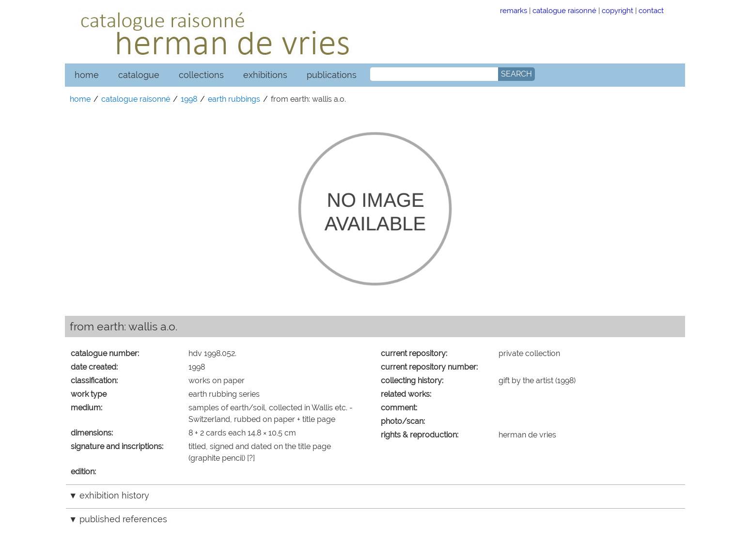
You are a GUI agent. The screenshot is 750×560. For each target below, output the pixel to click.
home (87, 75)
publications (332, 75)
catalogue (139, 75)
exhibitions (265, 75)
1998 (189, 99)
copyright (617, 10)
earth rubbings (234, 99)
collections (201, 75)
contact (651, 10)
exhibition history (114, 495)
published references (123, 519)
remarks (514, 10)
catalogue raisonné (564, 10)
